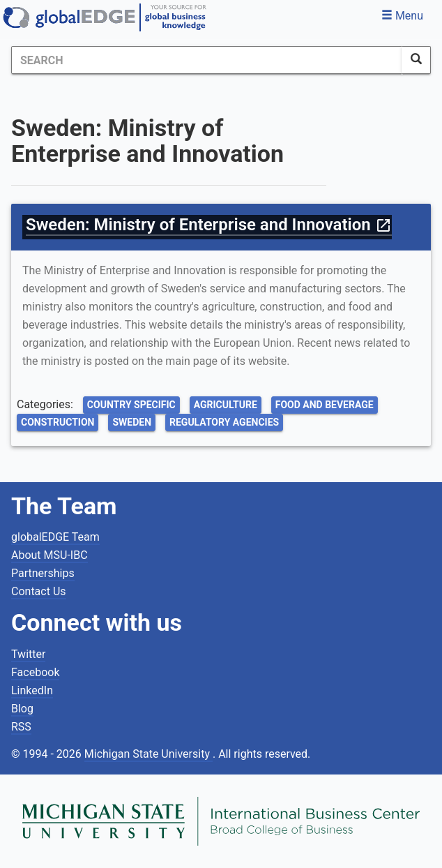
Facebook (35, 672)
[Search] (207, 60)
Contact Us (39, 591)
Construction (58, 422)
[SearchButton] (416, 60)
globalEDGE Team (55, 537)
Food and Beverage (325, 405)
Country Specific (131, 405)
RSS (21, 727)
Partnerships (43, 573)
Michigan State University (148, 754)
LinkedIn (32, 690)
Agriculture (226, 405)
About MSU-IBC (49, 555)
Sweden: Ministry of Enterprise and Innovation (209, 225)
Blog (22, 709)
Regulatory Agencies (224, 422)
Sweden (132, 422)
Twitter (28, 654)
